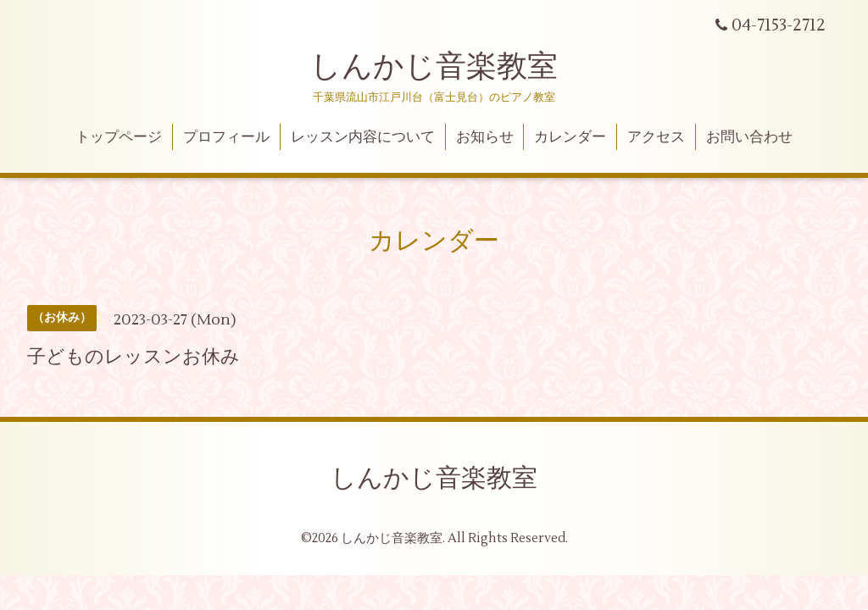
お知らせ (485, 137)
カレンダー (570, 137)
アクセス (656, 137)
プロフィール (226, 137)
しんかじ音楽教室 (434, 67)
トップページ (119, 137)
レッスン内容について (363, 137)
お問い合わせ (749, 137)
